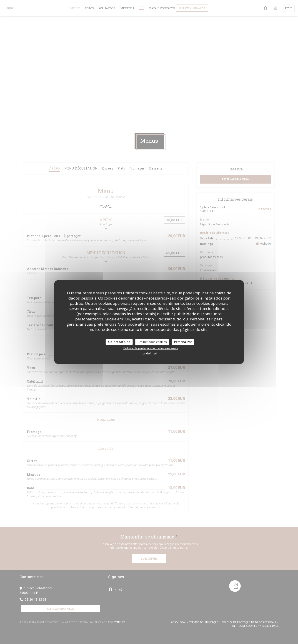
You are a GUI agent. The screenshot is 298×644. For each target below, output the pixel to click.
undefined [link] (150, 353)
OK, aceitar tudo (119, 342)
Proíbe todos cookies (152, 342)
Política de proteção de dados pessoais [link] (151, 348)
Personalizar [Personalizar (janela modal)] (183, 342)
